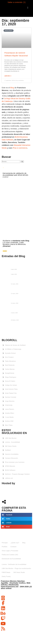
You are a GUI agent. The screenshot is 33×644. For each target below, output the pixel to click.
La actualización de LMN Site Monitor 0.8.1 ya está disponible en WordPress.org (20, 299)
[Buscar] (22, 162)
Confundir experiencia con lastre (20, 273)
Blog (12, 88)
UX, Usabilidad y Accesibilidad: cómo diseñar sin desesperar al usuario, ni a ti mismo (20, 289)
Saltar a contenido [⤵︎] (17, 2)
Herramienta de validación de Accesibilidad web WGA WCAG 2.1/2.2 (15, 175)
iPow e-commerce (20, 148)
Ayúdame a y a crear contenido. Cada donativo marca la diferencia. (16, 243)
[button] (28, 8)
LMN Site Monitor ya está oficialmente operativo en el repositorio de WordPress (19, 309)
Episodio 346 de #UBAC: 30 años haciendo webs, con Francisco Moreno (21, 280)
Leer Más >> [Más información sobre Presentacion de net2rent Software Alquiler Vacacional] (8, 76)
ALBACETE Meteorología (16, 330)
